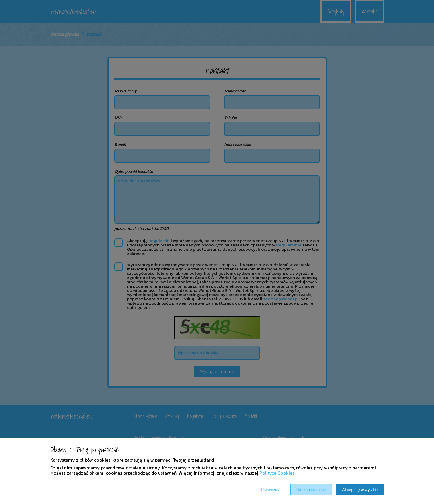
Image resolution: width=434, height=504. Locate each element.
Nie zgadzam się (311, 490)
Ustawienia (271, 490)
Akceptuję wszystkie (360, 490)
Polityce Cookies (277, 473)
